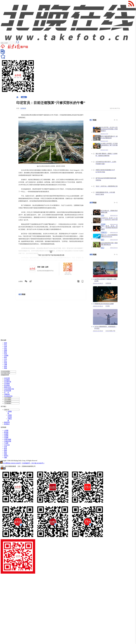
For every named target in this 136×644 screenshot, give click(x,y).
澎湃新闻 (23, 108)
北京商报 (7, 383)
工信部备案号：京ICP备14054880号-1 (33, 463)
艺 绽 (7, 393)
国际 (24, 97)
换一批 (116, 120)
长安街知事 (8, 391)
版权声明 (7, 422)
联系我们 (7, 424)
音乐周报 (7, 385)
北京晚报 (7, 380)
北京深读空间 (8, 396)
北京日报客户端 (9, 389)
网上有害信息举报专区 (13, 469)
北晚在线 (7, 394)
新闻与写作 (8, 387)
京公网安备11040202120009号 (12, 463)
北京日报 (7, 378)
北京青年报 (8, 382)
